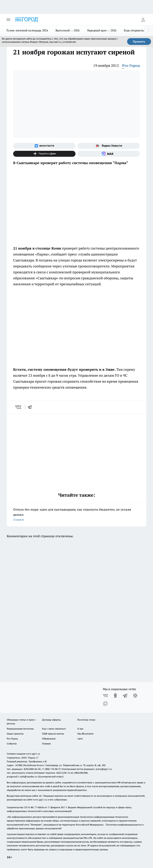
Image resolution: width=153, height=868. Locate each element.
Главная (46, 744)
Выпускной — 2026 (68, 30)
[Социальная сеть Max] (109, 154)
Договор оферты (51, 720)
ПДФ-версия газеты (53, 734)
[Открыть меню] (8, 20)
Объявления (49, 739)
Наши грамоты (15, 734)
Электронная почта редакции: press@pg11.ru (87, 769)
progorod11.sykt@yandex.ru (22, 777)
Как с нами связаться (54, 729)
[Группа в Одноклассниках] (115, 696)
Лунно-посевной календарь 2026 (27, 30)
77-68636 (39, 807)
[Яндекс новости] (109, 146)
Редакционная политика (20, 729)
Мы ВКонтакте (85, 734)
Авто (80, 739)
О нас (80, 729)
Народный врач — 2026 (102, 30)
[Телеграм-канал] (125, 696)
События (12, 744)
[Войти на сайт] (143, 20)
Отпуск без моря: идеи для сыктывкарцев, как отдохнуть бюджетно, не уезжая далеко (76, 515)
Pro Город (131, 65)
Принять (139, 42)
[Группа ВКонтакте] (44, 146)
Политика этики (86, 720)
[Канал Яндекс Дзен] (44, 154)
